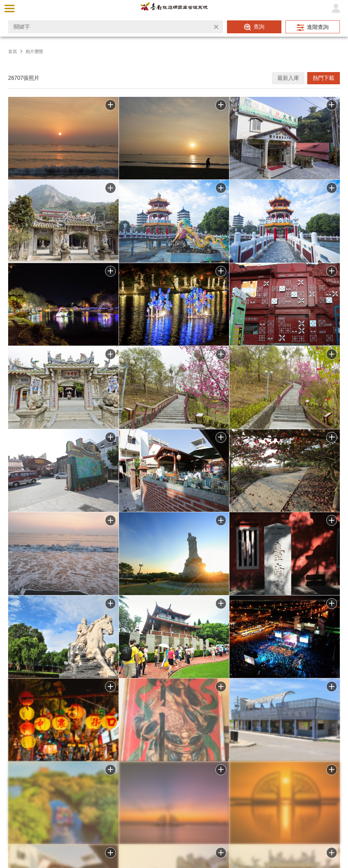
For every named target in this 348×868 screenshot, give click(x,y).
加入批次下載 (110, 770)
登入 (336, 8)
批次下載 (110, 105)
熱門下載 (324, 78)
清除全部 (216, 27)
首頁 (13, 51)
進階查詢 (318, 27)
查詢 (259, 27)
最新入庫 (288, 78)
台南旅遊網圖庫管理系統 (174, 8)
